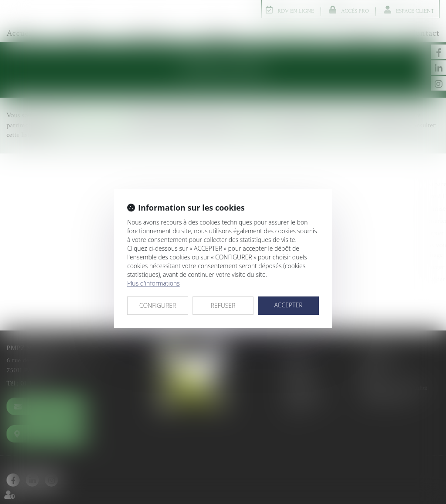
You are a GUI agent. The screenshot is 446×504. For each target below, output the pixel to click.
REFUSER (223, 305)
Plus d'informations (154, 283)
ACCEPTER (288, 305)
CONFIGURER (158, 305)
